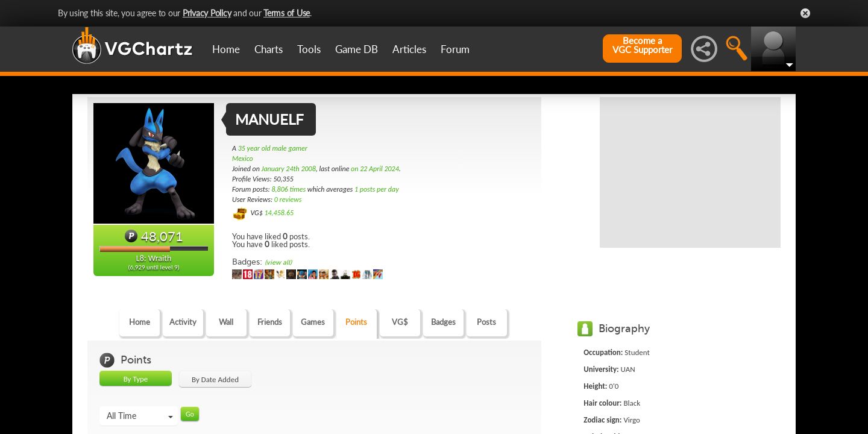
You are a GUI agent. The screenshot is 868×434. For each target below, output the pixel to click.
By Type (136, 379)
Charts (269, 49)
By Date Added (215, 379)
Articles (409, 49)
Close (805, 13)
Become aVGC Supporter (642, 45)
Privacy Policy (207, 13)
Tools (309, 49)
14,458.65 (279, 213)
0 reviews (288, 200)
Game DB (357, 49)
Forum (455, 49)
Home (226, 49)
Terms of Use (287, 13)
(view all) (278, 263)
